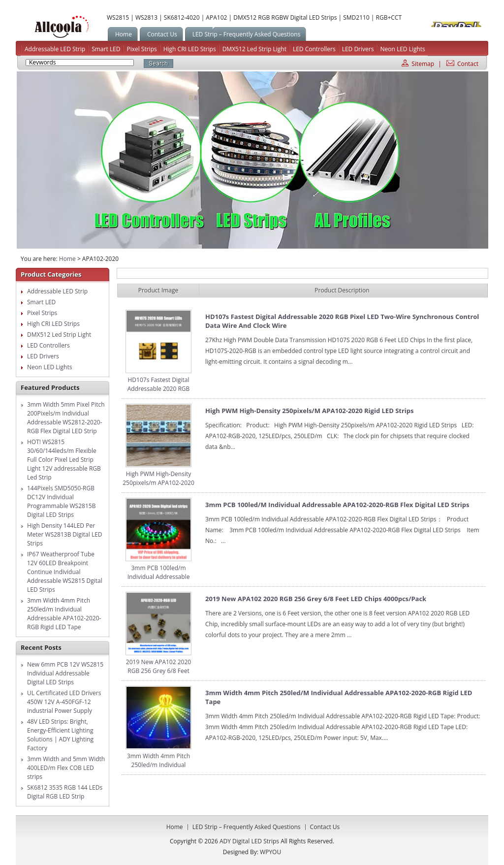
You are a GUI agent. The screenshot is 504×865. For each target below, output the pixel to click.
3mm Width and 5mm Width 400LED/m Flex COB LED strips (66, 768)
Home (67, 259)
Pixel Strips (142, 49)
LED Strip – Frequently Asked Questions (247, 827)
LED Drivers (358, 49)
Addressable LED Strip (55, 49)
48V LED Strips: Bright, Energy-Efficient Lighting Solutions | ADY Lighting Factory (60, 735)
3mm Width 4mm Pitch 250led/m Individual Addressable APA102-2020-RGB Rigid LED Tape (64, 614)
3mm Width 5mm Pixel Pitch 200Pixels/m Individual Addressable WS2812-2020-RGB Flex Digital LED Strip (66, 418)
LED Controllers (314, 49)
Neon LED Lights (402, 49)
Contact (468, 64)
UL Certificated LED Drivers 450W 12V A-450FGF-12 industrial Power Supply (64, 702)
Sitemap (423, 64)
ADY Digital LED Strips (61, 27)
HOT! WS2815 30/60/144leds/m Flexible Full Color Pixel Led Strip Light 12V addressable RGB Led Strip (64, 460)
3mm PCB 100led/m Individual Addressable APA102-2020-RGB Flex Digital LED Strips (158, 581)
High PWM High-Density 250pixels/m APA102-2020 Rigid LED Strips (158, 483)
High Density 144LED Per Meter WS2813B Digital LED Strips (65, 534)
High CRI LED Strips (190, 49)
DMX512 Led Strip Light (254, 49)
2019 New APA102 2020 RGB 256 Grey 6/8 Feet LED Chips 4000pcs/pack (158, 671)
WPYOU (270, 852)
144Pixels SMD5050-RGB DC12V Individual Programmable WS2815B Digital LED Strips (61, 501)
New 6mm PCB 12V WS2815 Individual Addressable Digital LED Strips (65, 673)
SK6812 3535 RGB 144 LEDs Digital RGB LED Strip (65, 792)
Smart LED (106, 49)
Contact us (325, 827)
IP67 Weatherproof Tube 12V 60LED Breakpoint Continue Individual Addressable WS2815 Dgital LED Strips (65, 572)
